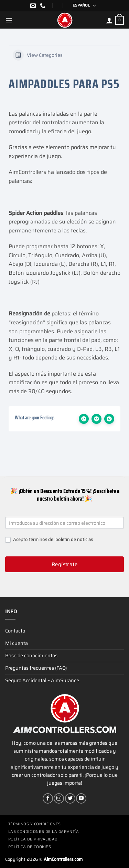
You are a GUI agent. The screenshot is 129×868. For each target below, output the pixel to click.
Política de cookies (30, 847)
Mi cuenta (17, 643)
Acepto (49, 540)
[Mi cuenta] (109, 20)
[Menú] (9, 20)
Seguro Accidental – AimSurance (42, 680)
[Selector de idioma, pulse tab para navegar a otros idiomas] (82, 6)
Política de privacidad (33, 839)
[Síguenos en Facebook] (48, 798)
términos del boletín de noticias (61, 539)
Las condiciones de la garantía (44, 832)
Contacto (15, 631)
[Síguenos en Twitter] (70, 798)
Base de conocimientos (31, 656)
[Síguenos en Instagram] (59, 798)
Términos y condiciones (35, 824)
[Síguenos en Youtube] (81, 798)
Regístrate (65, 564)
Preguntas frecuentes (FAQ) (36, 668)
